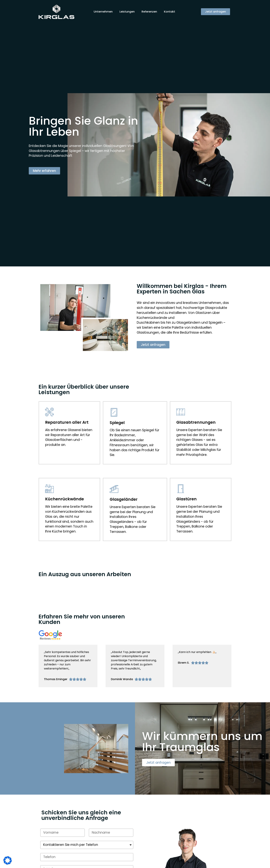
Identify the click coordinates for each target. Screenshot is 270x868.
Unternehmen (103, 12)
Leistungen (127, 12)
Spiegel (117, 423)
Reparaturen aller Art (67, 422)
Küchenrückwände (64, 499)
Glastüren (186, 499)
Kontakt (170, 12)
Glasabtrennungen (196, 422)
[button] (216, 12)
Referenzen (149, 12)
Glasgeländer (124, 499)
